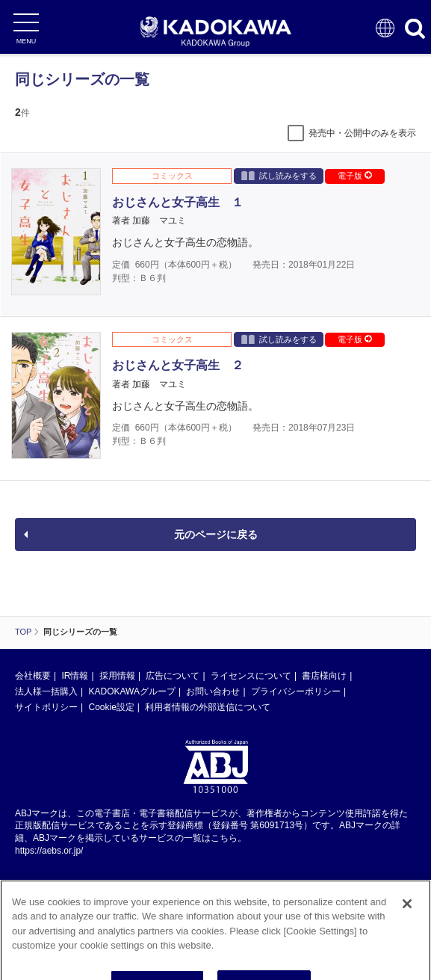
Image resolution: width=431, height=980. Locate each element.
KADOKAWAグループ (131, 691)
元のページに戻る (216, 534)
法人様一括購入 (46, 691)
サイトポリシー (46, 707)
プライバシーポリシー (296, 691)
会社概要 (33, 676)
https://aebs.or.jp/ (49, 851)
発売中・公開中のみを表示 (362, 133)
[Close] (407, 914)
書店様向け (324, 676)
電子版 (355, 176)
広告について (173, 676)
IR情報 (75, 676)
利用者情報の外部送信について (208, 707)
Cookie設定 (111, 707)
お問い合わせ (213, 691)
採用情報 (117, 676)
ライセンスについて (251, 676)
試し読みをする (279, 175)
